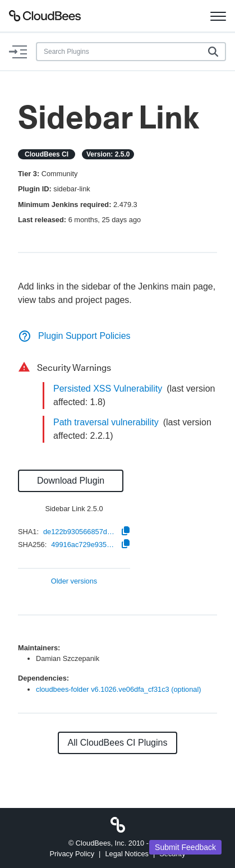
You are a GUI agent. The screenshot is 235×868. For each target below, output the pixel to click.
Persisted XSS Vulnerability (108, 389)
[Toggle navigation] (218, 16)
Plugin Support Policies (74, 336)
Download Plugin (71, 481)
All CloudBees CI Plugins (118, 743)
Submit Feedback (185, 847)
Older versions (74, 582)
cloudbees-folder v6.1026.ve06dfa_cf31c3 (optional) (119, 689)
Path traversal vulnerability (106, 422)
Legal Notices (127, 854)
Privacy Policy (72, 854)
